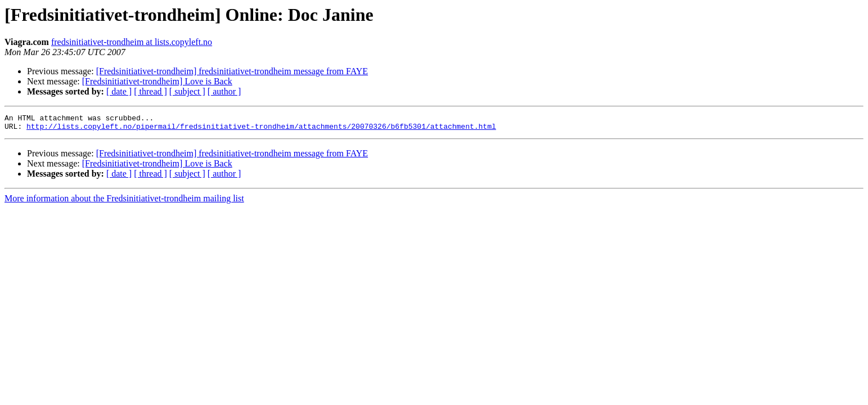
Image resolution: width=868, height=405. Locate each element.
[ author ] (224, 91)
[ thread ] (150, 91)
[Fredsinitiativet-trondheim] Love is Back (157, 81)
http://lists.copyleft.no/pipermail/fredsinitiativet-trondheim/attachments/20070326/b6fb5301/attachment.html (261, 129)
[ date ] (119, 91)
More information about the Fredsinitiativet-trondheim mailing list (124, 202)
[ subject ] (187, 91)
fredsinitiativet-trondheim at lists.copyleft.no (132, 42)
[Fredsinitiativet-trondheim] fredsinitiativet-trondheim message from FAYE (232, 71)
